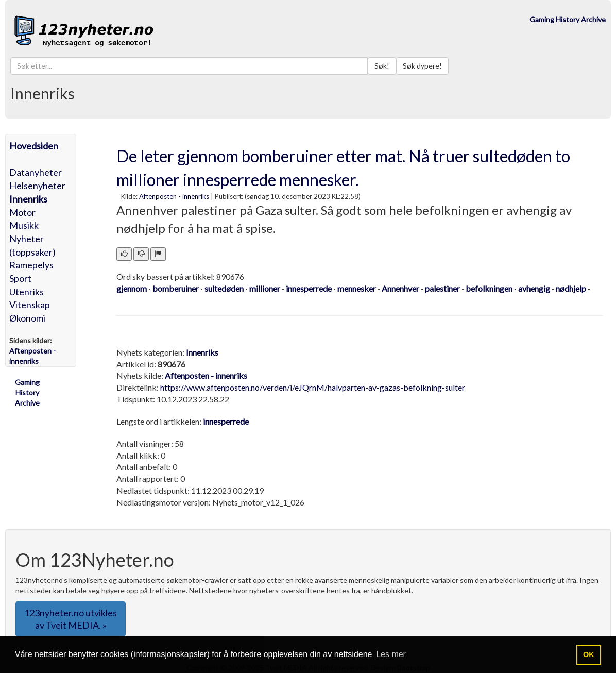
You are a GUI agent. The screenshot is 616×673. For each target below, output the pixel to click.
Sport (20, 278)
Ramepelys (31, 265)
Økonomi (27, 318)
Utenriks (27, 292)
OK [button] (589, 654)
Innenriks (28, 199)
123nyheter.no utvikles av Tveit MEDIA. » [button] (71, 619)
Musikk (24, 225)
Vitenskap (30, 305)
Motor (22, 212)
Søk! (382, 66)
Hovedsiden (34, 146)
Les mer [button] (391, 654)
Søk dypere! (422, 66)
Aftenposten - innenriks (174, 196)
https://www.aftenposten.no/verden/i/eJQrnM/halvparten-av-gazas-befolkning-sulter (313, 387)
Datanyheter (36, 172)
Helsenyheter (37, 186)
